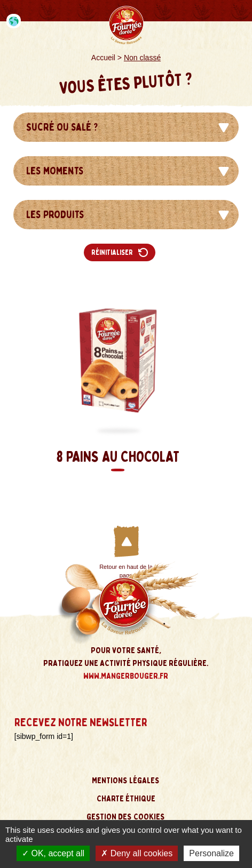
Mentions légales (126, 781)
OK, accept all (53, 853)
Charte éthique (126, 799)
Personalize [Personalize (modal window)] (211, 853)
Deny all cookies (137, 853)
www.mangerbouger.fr (126, 676)
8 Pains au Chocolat (118, 459)
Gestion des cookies (126, 817)
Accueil (103, 58)
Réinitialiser (120, 252)
